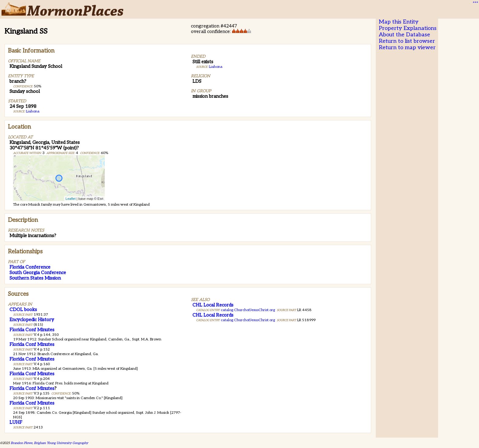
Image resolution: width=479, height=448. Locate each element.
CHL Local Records (213, 305)
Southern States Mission (35, 278)
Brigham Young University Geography (61, 443)
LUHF (16, 422)
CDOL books (23, 310)
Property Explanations (408, 28)
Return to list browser (407, 41)
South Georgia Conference (38, 273)
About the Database (404, 35)
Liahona (33, 111)
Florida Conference (30, 267)
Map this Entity (399, 22)
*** (475, 3)
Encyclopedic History (32, 320)
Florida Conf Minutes (32, 330)
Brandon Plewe (22, 443)
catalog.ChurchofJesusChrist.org (248, 310)
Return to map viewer (407, 48)
